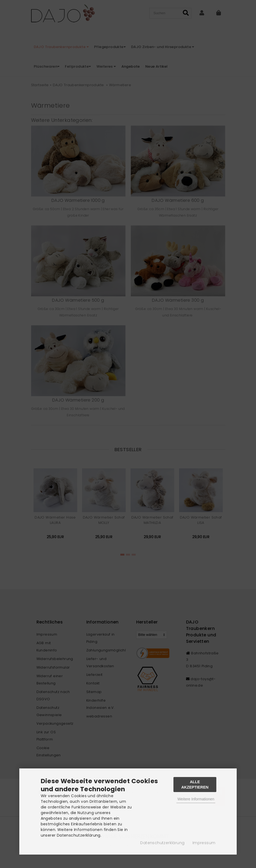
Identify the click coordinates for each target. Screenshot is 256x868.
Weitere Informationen (196, 799)
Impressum (204, 843)
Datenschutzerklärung (162, 843)
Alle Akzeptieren (195, 785)
